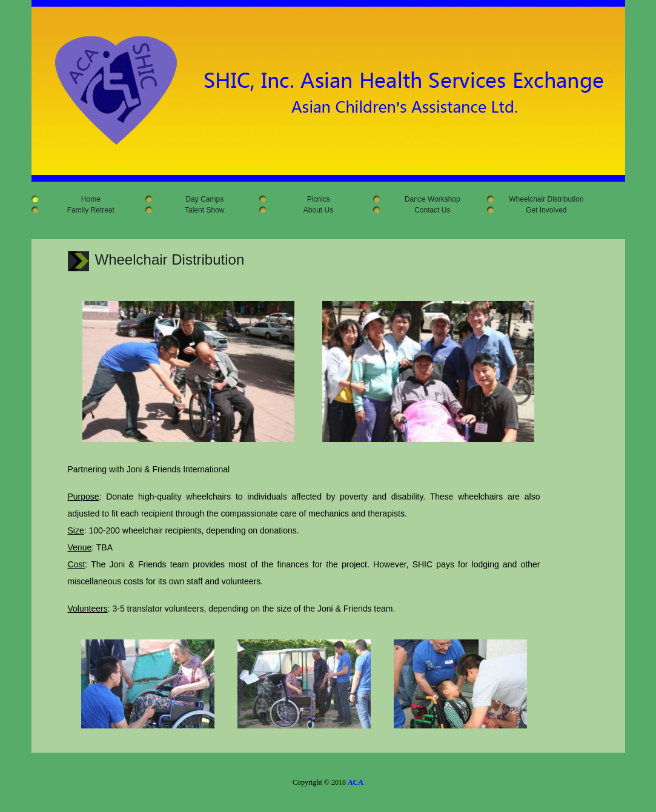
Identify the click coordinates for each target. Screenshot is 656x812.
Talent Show (200, 210)
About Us (313, 210)
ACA (356, 782)
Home (86, 199)
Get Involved (541, 210)
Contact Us (427, 210)
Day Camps (200, 199)
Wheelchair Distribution (541, 199)
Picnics (313, 199)
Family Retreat (86, 210)
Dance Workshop (427, 199)
